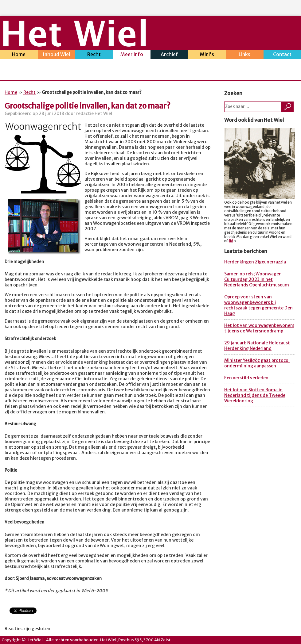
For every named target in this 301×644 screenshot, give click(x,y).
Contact (282, 55)
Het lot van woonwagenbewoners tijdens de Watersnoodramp (259, 328)
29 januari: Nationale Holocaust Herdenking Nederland (257, 346)
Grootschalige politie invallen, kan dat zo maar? (88, 106)
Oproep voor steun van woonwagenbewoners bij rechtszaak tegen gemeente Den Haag (258, 305)
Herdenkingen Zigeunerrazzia (255, 262)
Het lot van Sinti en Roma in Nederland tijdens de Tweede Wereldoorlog (255, 395)
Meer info (132, 55)
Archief (169, 55)
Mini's (207, 55)
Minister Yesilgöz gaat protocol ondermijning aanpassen (257, 363)
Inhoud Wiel (57, 55)
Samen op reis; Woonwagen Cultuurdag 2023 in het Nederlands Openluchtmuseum (257, 279)
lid (231, 241)
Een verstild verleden (246, 378)
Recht (94, 55)
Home (19, 55)
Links (245, 55)
